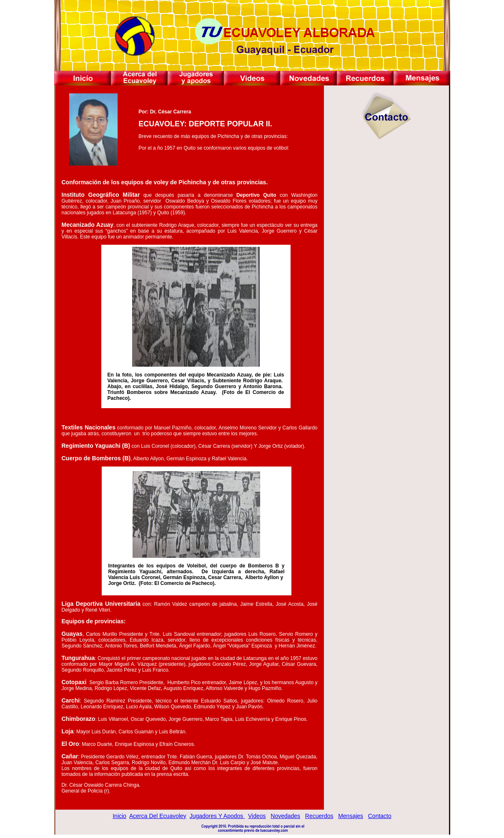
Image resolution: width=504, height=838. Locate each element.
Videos (257, 816)
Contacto (380, 816)
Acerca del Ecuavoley (158, 816)
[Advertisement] (386, 221)
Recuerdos (319, 816)
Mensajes (351, 816)
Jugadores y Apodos (217, 816)
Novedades (285, 816)
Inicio (119, 816)
